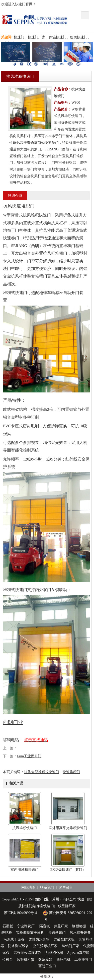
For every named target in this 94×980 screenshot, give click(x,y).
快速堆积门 (71, 772)
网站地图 (28, 887)
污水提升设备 (80, 933)
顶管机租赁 (26, 960)
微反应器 (45, 960)
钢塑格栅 (79, 926)
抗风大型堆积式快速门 (42, 772)
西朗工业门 (47, 966)
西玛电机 (63, 960)
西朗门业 (13, 722)
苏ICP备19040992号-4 (20, 913)
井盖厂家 (61, 926)
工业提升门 (83, 960)
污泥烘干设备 (14, 939)
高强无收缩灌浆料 (28, 953)
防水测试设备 (19, 946)
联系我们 (47, 887)
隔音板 (45, 926)
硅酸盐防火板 (64, 939)
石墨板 (8, 926)
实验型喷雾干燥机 (30, 933)
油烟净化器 (54, 953)
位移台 (8, 960)
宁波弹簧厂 (26, 926)
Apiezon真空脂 (78, 953)
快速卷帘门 (57, 933)
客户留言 (66, 887)
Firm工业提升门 (29, 756)
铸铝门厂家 (70, 946)
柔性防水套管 (39, 939)
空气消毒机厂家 (45, 946)
